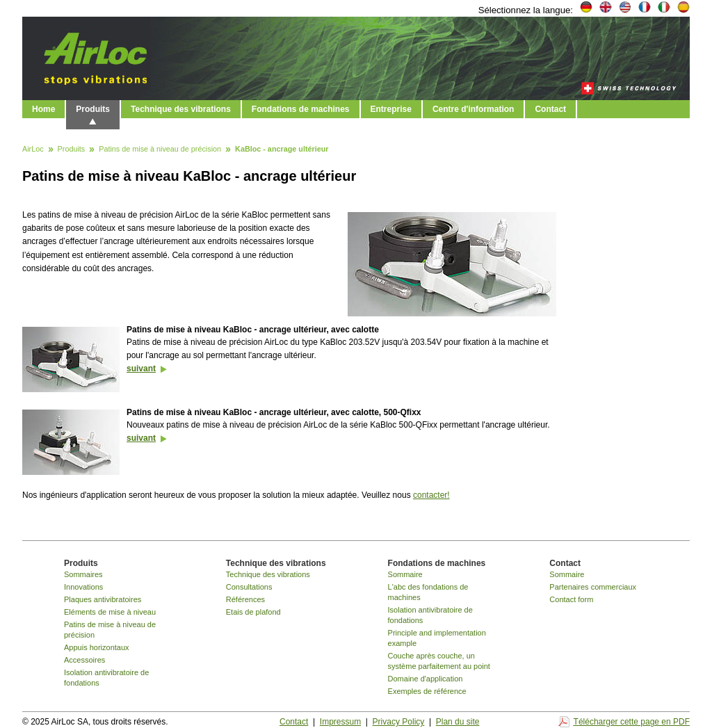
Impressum (340, 722)
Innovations (83, 587)
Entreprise (391, 109)
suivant (141, 369)
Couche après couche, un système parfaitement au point (439, 661)
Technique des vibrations (181, 109)
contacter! (431, 495)
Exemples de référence (427, 691)
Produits (93, 109)
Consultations (249, 587)
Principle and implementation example (437, 638)
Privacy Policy (399, 722)
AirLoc (33, 149)
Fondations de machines (301, 109)
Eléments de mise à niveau (110, 612)
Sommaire (405, 574)
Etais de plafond (253, 612)
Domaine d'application (426, 679)
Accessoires (84, 660)
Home (43, 109)
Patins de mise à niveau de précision (160, 149)
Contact (550, 109)
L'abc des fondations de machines (428, 592)
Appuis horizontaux (97, 647)
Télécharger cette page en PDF (632, 722)
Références (245, 599)
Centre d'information (474, 109)
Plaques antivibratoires (103, 599)
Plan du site (458, 722)
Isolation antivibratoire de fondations (106, 678)
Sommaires (83, 574)
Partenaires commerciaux (593, 587)
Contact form (571, 599)
